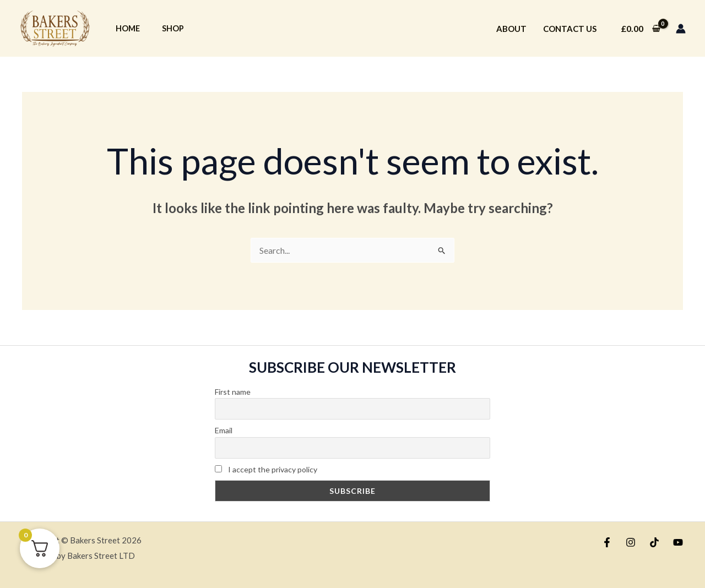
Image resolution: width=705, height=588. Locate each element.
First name (233, 392)
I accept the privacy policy (266, 469)
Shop (173, 28)
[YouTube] (678, 542)
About (511, 29)
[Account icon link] (681, 29)
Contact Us (570, 29)
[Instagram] (631, 542)
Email (224, 430)
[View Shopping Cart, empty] (640, 29)
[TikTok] (654, 542)
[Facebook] (607, 542)
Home (128, 28)
